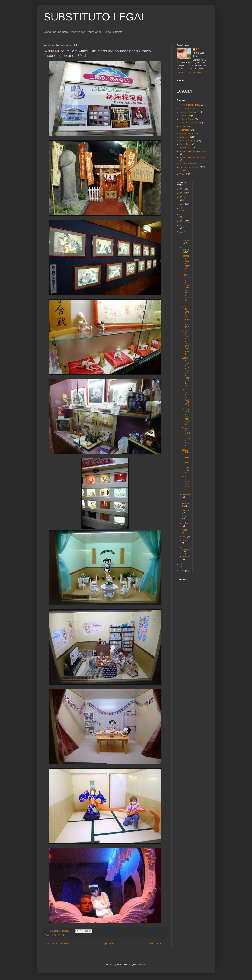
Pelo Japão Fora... (188, 141)
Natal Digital (185, 137)
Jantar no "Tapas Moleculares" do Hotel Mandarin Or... (186, 372)
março (185, 541)
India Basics (185, 116)
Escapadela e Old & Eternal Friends (186, 437)
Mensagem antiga (157, 944)
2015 (183, 204)
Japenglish (184, 130)
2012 (183, 221)
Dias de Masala (187, 109)
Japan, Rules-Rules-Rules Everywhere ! (186, 461)
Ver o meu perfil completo (189, 73)
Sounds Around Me (188, 164)
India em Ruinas (187, 119)
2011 (182, 225)
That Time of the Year (189, 167)
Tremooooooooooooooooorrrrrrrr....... (186, 263)
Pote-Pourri (59, 935)
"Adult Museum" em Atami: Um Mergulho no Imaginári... (186, 289)
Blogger (142, 964)
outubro (186, 494)
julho (185, 517)
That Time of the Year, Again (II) (186, 397)
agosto (186, 510)
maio (185, 530)
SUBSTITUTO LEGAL (95, 17)
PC (198, 49)
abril (185, 537)
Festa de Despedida (189, 112)
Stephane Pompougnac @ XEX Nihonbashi (186, 342)
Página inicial (108, 944)
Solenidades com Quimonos (192, 151)
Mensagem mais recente (56, 944)
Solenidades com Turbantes (192, 157)
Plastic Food (185, 144)
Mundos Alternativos (189, 134)
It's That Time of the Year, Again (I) (186, 416)
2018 (183, 189)
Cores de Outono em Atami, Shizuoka (186, 317)
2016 (182, 197)
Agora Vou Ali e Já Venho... (186, 483)
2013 (182, 215)
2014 (182, 208)
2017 (183, 193)
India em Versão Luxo (190, 123)
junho (185, 523)
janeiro (186, 556)
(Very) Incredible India (190, 105)
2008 (183, 571)
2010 (182, 232)
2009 (182, 564)
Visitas (182, 174)
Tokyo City (184, 171)
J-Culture (184, 126)
